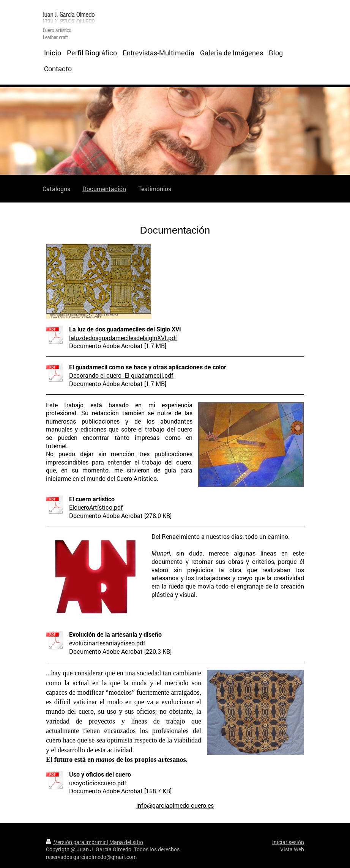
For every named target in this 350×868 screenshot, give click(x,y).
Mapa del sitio (126, 842)
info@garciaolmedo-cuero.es (175, 805)
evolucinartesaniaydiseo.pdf (107, 643)
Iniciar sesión (288, 842)
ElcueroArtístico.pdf (96, 507)
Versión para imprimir (76, 842)
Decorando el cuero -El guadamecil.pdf (121, 375)
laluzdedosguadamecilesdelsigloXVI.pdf (123, 338)
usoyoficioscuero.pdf (98, 783)
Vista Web (292, 849)
